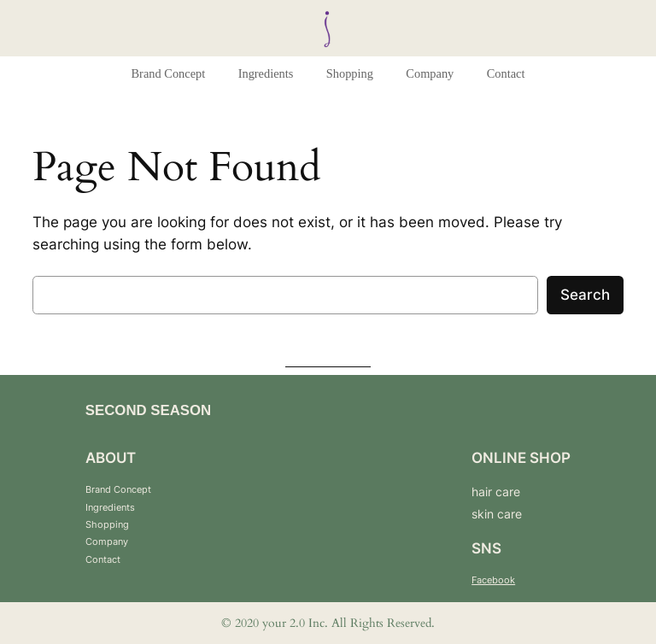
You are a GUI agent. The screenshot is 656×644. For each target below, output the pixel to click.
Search (585, 295)
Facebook (493, 580)
